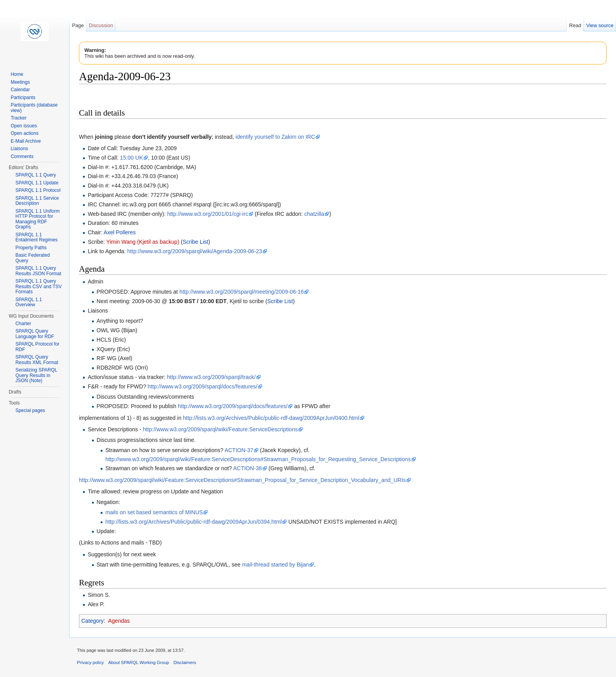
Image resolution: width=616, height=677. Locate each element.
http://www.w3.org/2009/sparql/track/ (211, 377)
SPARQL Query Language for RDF (35, 334)
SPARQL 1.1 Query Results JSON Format (38, 271)
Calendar (20, 90)
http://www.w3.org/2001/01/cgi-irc (207, 214)
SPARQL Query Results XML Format (37, 360)
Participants (23, 98)
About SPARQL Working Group (139, 662)
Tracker (18, 118)
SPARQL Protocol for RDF (37, 347)
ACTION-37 (239, 450)
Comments (22, 156)
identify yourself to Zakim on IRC (275, 137)
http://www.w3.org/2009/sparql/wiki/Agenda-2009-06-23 (195, 251)
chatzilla (314, 214)
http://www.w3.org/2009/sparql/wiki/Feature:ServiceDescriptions (220, 429)
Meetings (20, 82)
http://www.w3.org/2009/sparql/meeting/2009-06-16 (242, 292)
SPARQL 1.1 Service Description (37, 201)
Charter (23, 324)
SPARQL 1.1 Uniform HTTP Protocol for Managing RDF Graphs (38, 219)
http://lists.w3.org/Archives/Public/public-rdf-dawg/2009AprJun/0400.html (271, 418)
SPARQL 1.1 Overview (28, 302)
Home (17, 74)
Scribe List (195, 242)
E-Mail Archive (26, 141)
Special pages (30, 410)
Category (93, 621)
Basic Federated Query (32, 258)
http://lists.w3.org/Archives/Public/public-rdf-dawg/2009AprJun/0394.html (193, 522)
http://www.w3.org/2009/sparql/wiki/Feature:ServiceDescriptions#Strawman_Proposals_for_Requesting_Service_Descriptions (258, 459)
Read (575, 25)
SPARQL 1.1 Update (37, 183)
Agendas (119, 621)
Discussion (101, 25)
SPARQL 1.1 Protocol (38, 190)
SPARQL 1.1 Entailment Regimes (36, 237)
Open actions (25, 133)
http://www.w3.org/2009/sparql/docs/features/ (203, 386)
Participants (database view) (34, 108)
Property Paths (31, 248)
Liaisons (19, 149)
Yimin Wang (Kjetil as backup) (143, 242)
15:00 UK (131, 158)
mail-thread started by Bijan (275, 565)
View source (600, 25)
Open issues (24, 126)
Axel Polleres (120, 232)
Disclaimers (185, 662)
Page (78, 25)
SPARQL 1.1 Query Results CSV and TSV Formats (38, 286)
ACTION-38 (247, 468)
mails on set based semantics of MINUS (154, 512)
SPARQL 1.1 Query (36, 175)
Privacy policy (90, 662)
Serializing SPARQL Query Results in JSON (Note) (36, 375)
